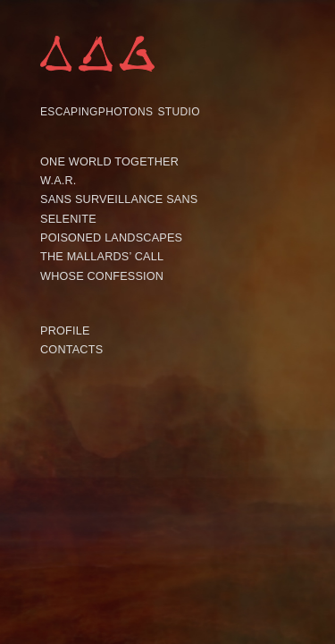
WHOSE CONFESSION (102, 276)
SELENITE (68, 219)
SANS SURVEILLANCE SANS (119, 199)
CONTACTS (71, 350)
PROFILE (65, 331)
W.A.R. (59, 181)
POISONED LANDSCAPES (111, 238)
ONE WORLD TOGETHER (109, 162)
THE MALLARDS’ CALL (102, 257)
